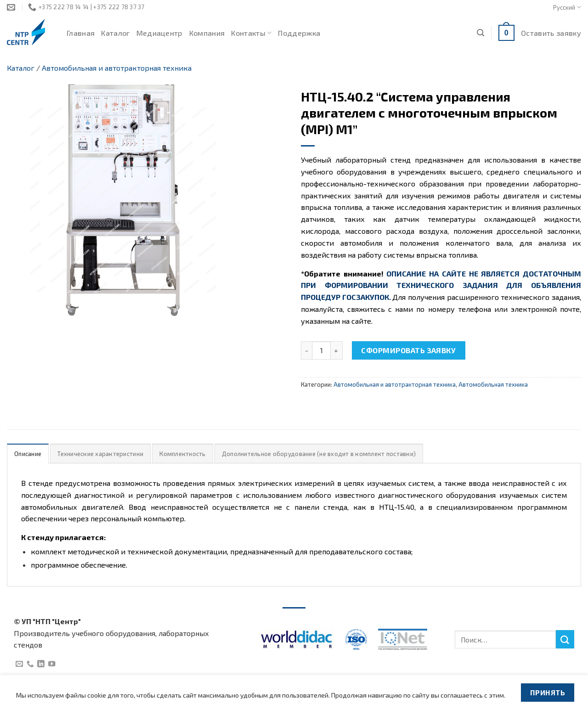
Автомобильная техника (493, 384)
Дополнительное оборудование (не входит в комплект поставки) (319, 454)
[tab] (28, 454)
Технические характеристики (100, 454)
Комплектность (182, 454)
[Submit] (565, 639)
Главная (81, 33)
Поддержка (299, 33)
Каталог (115, 33)
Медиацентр (160, 33)
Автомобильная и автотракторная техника (117, 68)
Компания (207, 33)
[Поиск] (481, 33)
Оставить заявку (551, 33)
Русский (567, 7)
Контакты (251, 33)
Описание (28, 454)
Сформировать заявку (408, 350)
